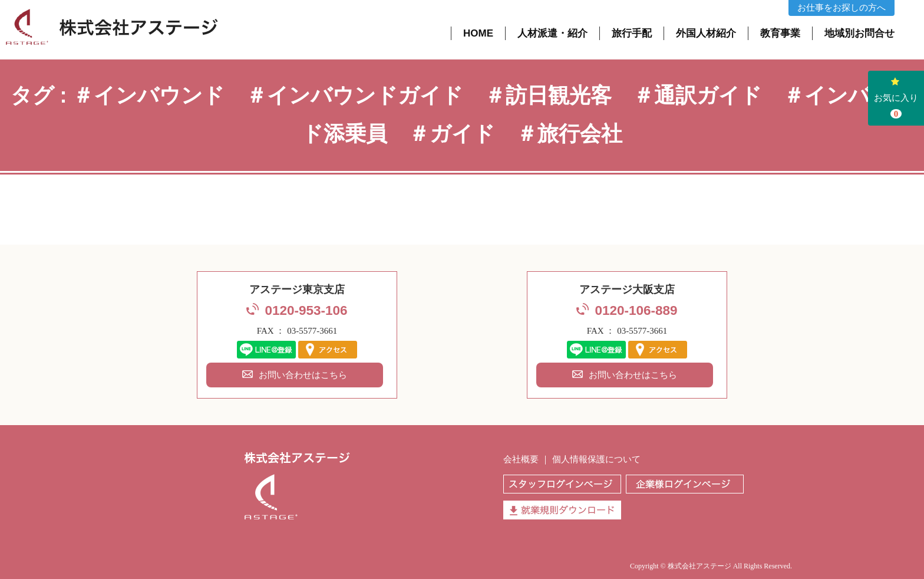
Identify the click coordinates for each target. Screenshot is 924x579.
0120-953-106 (306, 310)
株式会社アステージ (699, 566)
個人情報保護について (596, 459)
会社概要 (521, 459)
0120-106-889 (636, 310)
